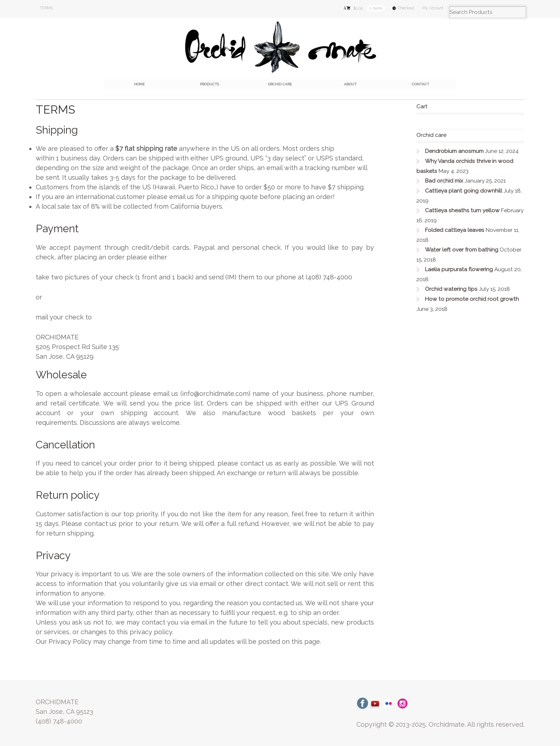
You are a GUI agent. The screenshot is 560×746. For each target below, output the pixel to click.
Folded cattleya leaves (455, 230)
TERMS (46, 8)
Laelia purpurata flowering (459, 269)
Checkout (406, 8)
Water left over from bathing (462, 250)
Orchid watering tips (451, 289)
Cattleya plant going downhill (464, 191)
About (350, 84)
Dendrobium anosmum (454, 151)
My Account (433, 8)
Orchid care (280, 84)
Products (209, 84)
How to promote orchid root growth (472, 299)
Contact (421, 84)
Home (139, 84)
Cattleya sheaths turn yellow (462, 210)
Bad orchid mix (444, 181)
